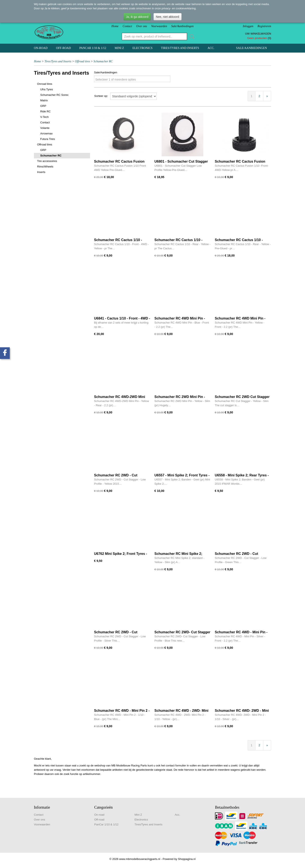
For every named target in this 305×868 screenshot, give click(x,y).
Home (115, 26)
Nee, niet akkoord (168, 17)
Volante (45, 128)
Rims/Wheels (45, 167)
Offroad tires (82, 61)
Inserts (41, 172)
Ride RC (45, 111)
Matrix (44, 100)
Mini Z (119, 48)
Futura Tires (48, 139)
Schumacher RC (103, 61)
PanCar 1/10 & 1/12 (93, 48)
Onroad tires (45, 84)
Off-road (64, 48)
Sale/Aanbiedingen (182, 26)
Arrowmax (46, 133)
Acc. (211, 48)
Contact (127, 26)
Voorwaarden (159, 26)
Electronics (142, 48)
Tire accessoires (47, 161)
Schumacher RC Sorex (54, 95)
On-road (41, 48)
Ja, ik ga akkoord (137, 17)
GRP (43, 106)
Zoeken (191, 36)
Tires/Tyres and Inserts (180, 48)
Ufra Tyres (47, 89)
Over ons (142, 26)
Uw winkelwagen (258, 34)
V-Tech (44, 117)
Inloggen (248, 26)
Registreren (264, 26)
